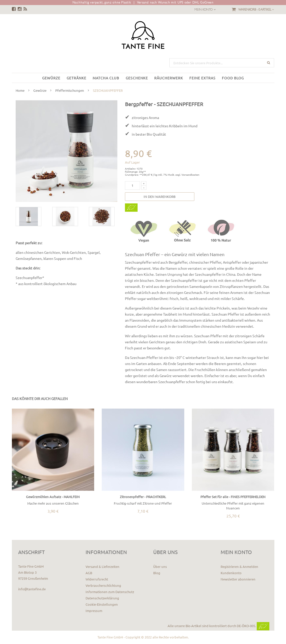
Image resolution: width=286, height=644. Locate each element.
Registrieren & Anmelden (239, 566)
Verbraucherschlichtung (103, 585)
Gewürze (40, 90)
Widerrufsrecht (97, 579)
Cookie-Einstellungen (102, 604)
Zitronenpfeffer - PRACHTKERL (143, 497)
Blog (157, 573)
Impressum (94, 611)
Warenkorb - (256, 10)
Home (20, 90)
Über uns (160, 566)
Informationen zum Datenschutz (110, 592)
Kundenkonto (231, 573)
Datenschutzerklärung (102, 598)
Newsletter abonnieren (238, 579)
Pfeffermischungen (70, 90)
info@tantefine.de (32, 589)
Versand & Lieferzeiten (102, 566)
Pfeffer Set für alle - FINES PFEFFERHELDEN (233, 497)
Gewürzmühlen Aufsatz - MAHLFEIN (53, 497)
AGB (89, 573)
